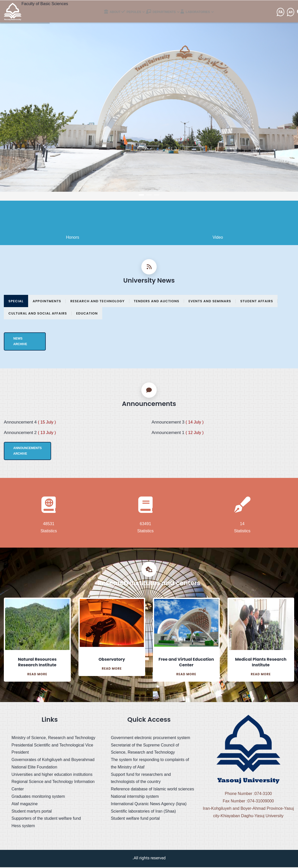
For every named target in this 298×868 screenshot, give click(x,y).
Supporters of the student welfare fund (46, 819)
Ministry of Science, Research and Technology (53, 738)
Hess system (23, 827)
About (113, 14)
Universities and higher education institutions (52, 775)
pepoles (135, 14)
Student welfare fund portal (135, 819)
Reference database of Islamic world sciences (153, 790)
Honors (73, 238)
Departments (166, 14)
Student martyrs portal (32, 812)
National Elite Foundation (34, 768)
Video (218, 238)
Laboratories (201, 14)
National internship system (135, 797)
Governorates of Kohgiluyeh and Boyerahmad (53, 761)
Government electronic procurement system (151, 738)
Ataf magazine (25, 805)
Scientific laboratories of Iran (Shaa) (143, 812)
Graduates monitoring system (38, 797)
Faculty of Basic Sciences (45, 4)
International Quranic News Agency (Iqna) (149, 805)
